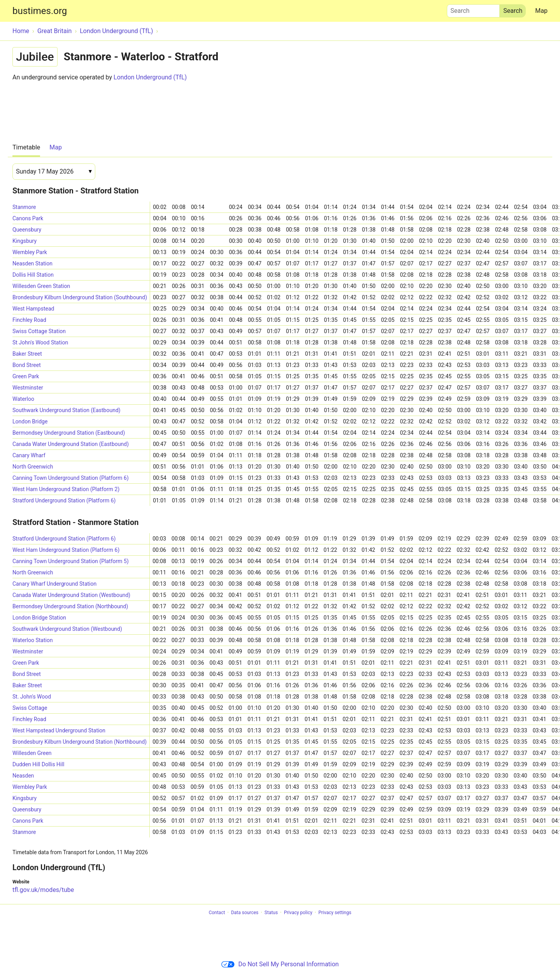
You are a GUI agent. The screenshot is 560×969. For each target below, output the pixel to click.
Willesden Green (32, 753)
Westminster (28, 388)
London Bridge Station (39, 618)
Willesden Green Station (41, 286)
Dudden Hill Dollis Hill (38, 764)
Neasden (23, 776)
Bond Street (27, 365)
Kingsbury (24, 241)
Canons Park (28, 218)
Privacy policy (298, 913)
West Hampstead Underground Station (59, 730)
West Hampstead (33, 309)
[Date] (54, 172)
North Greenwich (33, 467)
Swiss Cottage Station (39, 331)
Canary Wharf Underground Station (54, 584)
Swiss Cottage (30, 708)
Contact (217, 913)
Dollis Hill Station (33, 275)
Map (541, 11)
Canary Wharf (29, 455)
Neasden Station (32, 263)
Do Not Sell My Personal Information (280, 964)
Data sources (245, 913)
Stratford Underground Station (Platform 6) (64, 500)
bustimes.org (40, 11)
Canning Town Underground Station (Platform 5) (71, 561)
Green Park (26, 376)
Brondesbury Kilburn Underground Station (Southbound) (80, 297)
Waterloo (23, 399)
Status (271, 913)
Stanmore (24, 207)
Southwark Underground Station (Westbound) (67, 629)
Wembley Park (30, 252)
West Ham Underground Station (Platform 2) (66, 489)
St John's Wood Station (40, 342)
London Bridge (30, 421)
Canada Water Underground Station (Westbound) (71, 595)
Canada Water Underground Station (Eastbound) (71, 444)
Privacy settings (335, 913)
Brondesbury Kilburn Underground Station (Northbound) (80, 742)
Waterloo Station (33, 640)
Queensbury (27, 230)
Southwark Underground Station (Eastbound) (66, 410)
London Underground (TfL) (150, 77)
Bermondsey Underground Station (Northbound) (70, 606)
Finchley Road (29, 320)
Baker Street (27, 354)
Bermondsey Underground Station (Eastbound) (69, 433)
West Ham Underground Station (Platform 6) (66, 550)
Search (473, 9)
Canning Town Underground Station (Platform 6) (71, 478)
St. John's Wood (32, 697)
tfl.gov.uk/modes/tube (43, 890)
